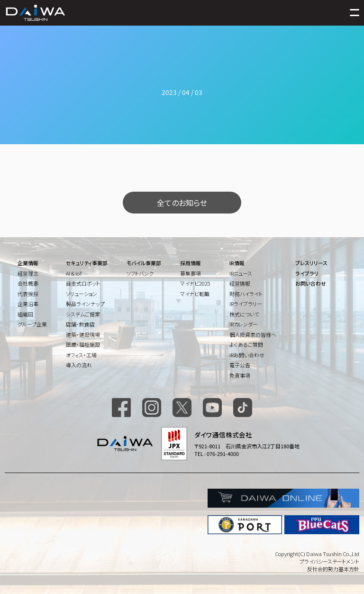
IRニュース (241, 273)
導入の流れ (79, 365)
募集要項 (191, 273)
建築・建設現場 (83, 334)
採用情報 (191, 263)
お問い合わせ (311, 283)
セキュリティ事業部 (87, 263)
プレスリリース (311, 263)
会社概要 (28, 283)
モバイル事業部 (144, 263)
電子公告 (240, 365)
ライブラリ (307, 273)
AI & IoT (74, 273)
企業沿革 (28, 304)
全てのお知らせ (182, 203)
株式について (244, 314)
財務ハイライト (246, 294)
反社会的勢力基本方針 (333, 569)
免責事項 (240, 375)
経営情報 (240, 283)
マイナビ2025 (195, 283)
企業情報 (28, 263)
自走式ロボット (83, 283)
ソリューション (82, 294)
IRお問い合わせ (247, 355)
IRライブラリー (246, 304)
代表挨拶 (28, 294)
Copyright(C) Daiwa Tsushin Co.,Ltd (317, 554)
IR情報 (237, 263)
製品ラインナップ (85, 304)
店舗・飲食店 (80, 324)
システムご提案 (83, 314)
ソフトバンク (140, 273)
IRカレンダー (244, 324)
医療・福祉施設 (83, 344)
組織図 (25, 314)
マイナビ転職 (195, 294)
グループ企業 (32, 324)
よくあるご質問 (246, 344)
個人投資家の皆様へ (253, 334)
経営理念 (28, 273)
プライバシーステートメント (329, 561)
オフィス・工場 (81, 355)
